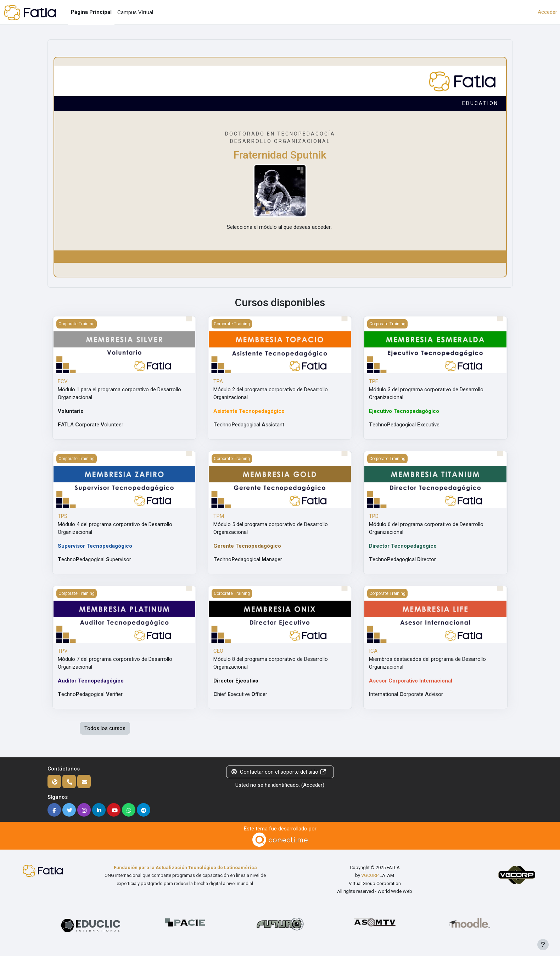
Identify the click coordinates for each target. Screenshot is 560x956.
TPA (218, 381)
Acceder (547, 12)
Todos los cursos (105, 728)
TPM (219, 516)
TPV (63, 651)
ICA (373, 651)
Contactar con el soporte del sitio (279, 772)
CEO (218, 651)
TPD (374, 516)
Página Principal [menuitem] (91, 12)
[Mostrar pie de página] (543, 945)
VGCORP (370, 875)
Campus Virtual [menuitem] (135, 12)
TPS (63, 516)
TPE (374, 381)
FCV (63, 381)
